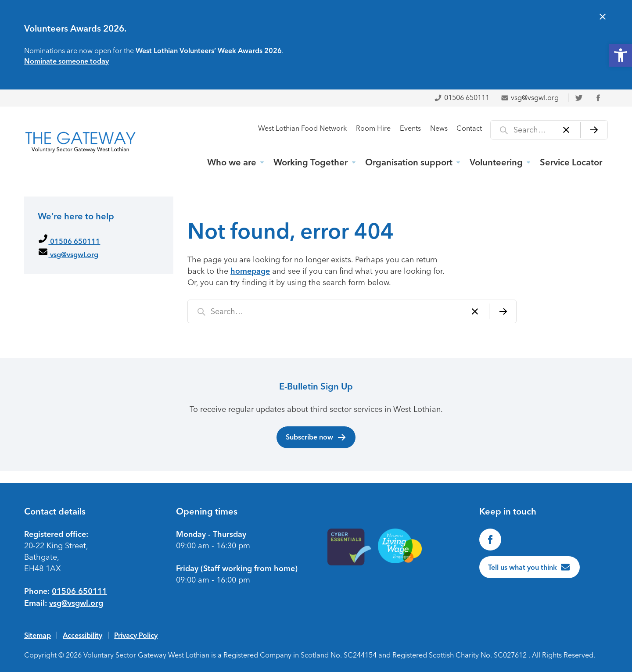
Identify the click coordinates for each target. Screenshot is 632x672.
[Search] (594, 130)
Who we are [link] (232, 162)
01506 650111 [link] (462, 98)
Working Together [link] (311, 162)
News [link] (439, 128)
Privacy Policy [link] (136, 635)
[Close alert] (603, 18)
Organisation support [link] (409, 162)
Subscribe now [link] (316, 437)
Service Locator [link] (571, 162)
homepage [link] (250, 271)
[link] (621, 55)
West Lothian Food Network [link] (302, 128)
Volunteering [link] (496, 162)
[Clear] (566, 130)
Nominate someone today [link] (66, 61)
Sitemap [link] (38, 635)
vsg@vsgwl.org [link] (530, 98)
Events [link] (410, 128)
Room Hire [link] (373, 128)
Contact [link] (469, 128)
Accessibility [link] (83, 635)
